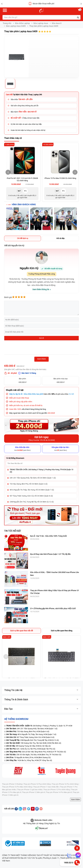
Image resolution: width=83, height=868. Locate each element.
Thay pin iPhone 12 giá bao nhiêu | (30, 790)
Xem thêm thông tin (41, 289)
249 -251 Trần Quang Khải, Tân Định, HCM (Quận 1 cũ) (32, 729)
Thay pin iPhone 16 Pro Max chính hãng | (18, 787)
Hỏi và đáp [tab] (60, 238)
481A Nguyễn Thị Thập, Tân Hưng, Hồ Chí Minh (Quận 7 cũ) (32, 490)
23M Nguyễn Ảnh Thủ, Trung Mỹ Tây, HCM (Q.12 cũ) (32, 740)
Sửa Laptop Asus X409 (16, 26)
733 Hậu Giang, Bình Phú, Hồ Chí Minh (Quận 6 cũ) (29, 484)
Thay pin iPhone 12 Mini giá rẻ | (34, 792)
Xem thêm (75, 799)
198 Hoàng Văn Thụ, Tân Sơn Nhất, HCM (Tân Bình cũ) (34, 743)
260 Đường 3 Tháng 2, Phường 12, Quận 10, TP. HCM (38, 726)
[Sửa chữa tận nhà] (22, 449)
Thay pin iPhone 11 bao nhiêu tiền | (47, 787)
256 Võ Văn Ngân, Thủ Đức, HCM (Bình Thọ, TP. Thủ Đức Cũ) (34, 755)
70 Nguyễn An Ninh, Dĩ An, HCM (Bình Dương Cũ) (28, 758)
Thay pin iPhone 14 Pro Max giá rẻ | (59, 792)
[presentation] (25, 348)
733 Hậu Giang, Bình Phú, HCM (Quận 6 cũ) (28, 732)
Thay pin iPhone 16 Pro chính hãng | (65, 784)
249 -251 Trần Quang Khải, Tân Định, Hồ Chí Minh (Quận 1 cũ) (33, 478)
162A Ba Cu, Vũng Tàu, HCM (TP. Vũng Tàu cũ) (29, 760)
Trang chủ (7, 23)
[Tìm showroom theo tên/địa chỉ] (41, 463)
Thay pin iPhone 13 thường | (13, 784)
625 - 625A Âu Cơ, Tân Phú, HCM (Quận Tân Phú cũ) (31, 749)
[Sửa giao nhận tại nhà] (61, 449)
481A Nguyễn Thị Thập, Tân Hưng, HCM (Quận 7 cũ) (31, 734)
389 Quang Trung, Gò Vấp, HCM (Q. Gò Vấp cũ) (28, 746)
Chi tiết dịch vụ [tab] (23, 238)
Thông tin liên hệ (41, 690)
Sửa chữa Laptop (22, 23)
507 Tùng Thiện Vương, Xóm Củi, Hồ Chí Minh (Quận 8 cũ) (31, 496)
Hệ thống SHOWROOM (16, 719)
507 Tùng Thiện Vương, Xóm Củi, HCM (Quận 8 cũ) (30, 737)
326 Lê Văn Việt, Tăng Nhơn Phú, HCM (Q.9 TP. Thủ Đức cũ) (36, 752)
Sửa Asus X (57, 23)
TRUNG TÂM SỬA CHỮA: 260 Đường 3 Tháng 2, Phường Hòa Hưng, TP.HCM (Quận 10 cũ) (41, 471)
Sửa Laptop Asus (41, 23)
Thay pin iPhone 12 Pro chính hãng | (57, 790)
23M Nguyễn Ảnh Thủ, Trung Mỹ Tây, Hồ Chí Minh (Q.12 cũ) (32, 502)
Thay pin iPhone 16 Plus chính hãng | (38, 784)
